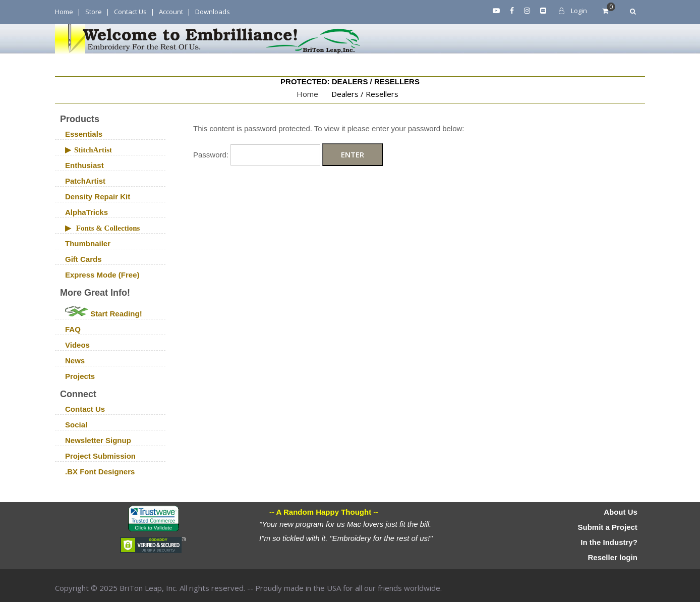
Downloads (213, 12)
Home (64, 12)
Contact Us (130, 12)
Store (94, 12)
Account (171, 12)
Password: (257, 155)
